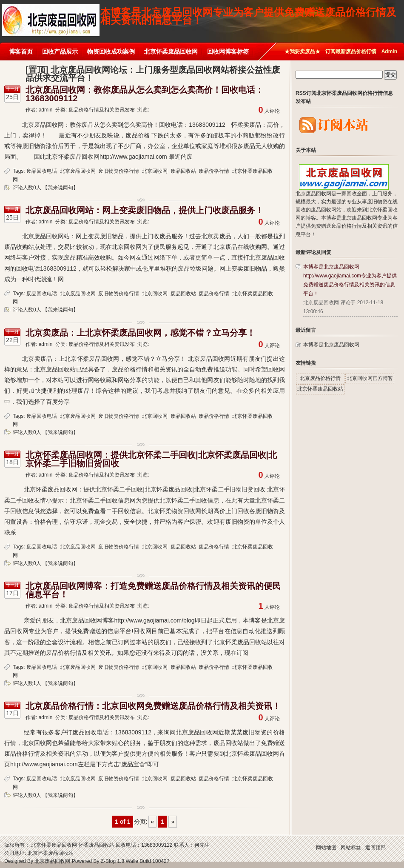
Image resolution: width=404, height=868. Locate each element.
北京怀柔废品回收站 (320, 389)
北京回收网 (155, 171)
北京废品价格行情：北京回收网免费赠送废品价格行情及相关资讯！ (153, 706)
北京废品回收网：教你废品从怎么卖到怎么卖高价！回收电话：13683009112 (145, 94)
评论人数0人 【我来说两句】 (46, 188)
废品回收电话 (42, 171)
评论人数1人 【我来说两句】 (46, 683)
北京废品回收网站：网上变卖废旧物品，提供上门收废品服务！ (145, 210)
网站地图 (326, 848)
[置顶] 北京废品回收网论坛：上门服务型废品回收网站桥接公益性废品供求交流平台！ (153, 74)
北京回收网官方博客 (370, 378)
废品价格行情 (214, 171)
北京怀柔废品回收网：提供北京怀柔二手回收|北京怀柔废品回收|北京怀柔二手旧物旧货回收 (151, 459)
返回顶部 (376, 848)
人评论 (269, 111)
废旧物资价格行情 (119, 171)
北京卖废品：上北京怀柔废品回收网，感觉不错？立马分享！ (140, 333)
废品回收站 (183, 171)
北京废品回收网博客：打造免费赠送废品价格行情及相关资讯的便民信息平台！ (153, 590)
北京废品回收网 (78, 171)
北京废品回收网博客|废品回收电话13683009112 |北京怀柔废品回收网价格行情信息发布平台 (51, 16)
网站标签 (351, 848)
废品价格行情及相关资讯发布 (102, 110)
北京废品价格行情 (320, 378)
